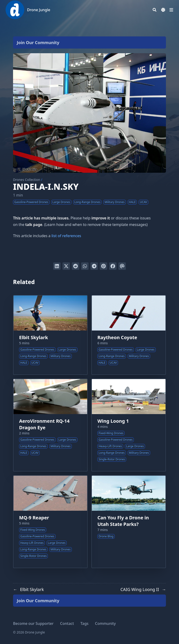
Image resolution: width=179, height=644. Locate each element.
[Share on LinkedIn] (57, 266)
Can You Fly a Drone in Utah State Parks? (123, 521)
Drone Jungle (39, 10)
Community (105, 623)
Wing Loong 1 (113, 421)
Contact (67, 623)
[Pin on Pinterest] (103, 266)
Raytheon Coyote (117, 337)
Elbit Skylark (34, 337)
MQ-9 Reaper (34, 518)
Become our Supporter (33, 623)
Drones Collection (27, 180)
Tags (84, 623)
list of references (66, 236)
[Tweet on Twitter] (66, 266)
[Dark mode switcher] (163, 10)
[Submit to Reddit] (76, 266)
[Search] (155, 10)
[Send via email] (122, 266)
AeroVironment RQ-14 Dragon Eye (44, 424)
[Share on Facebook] (113, 266)
